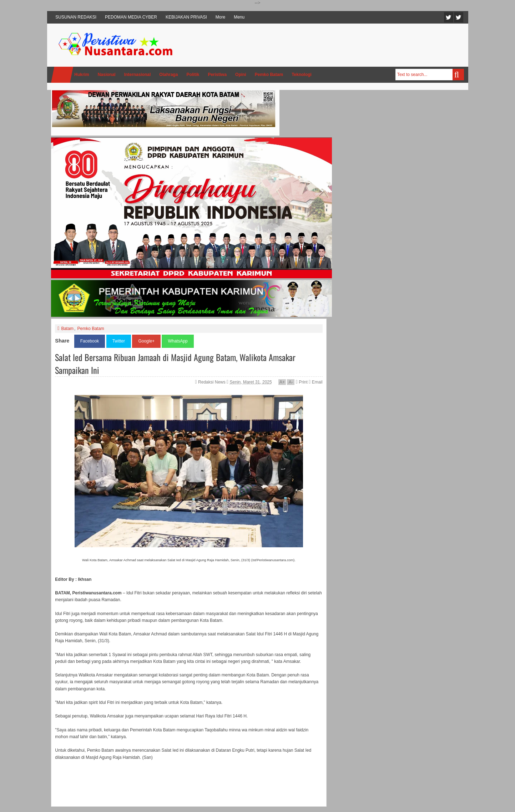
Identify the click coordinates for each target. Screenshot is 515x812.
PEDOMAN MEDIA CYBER (131, 17)
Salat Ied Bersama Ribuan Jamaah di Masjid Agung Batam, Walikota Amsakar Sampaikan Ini (175, 364)
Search (458, 75)
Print (302, 382)
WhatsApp (178, 341)
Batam (67, 329)
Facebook (459, 17)
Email (315, 382)
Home (62, 75)
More (220, 17)
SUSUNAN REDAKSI (76, 17)
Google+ (146, 341)
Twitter (449, 17)
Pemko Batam (90, 329)
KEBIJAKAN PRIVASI (186, 17)
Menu (239, 17)
